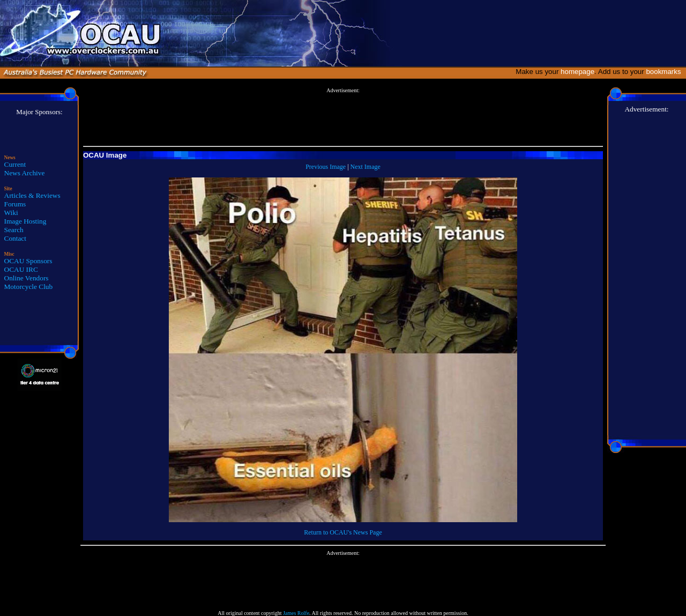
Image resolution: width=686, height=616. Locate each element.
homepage (577, 72)
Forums (15, 204)
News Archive (25, 173)
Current (15, 164)
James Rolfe (296, 613)
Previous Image (326, 167)
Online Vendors (27, 278)
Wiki (11, 213)
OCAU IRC (21, 269)
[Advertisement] (343, 117)
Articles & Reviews (32, 195)
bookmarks (665, 72)
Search (14, 230)
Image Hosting (25, 221)
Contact (15, 238)
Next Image (366, 167)
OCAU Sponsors (28, 261)
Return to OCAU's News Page (343, 532)
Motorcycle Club (29, 287)
